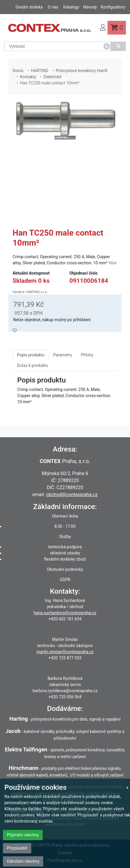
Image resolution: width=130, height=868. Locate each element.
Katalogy (71, 7)
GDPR (65, 580)
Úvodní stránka (29, 7)
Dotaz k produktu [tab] (32, 365)
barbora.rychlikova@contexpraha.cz (65, 691)
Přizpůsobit (17, 848)
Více (112, 263)
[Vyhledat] (118, 46)
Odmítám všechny (23, 861)
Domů (18, 71)
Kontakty (28, 77)
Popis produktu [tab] (31, 355)
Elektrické (52, 77)
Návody (90, 7)
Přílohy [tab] (87, 355)
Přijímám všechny (23, 835)
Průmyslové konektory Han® (82, 71)
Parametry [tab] (63, 355)
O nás (53, 7)
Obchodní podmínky (65, 569)
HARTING (40, 71)
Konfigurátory (113, 7)
